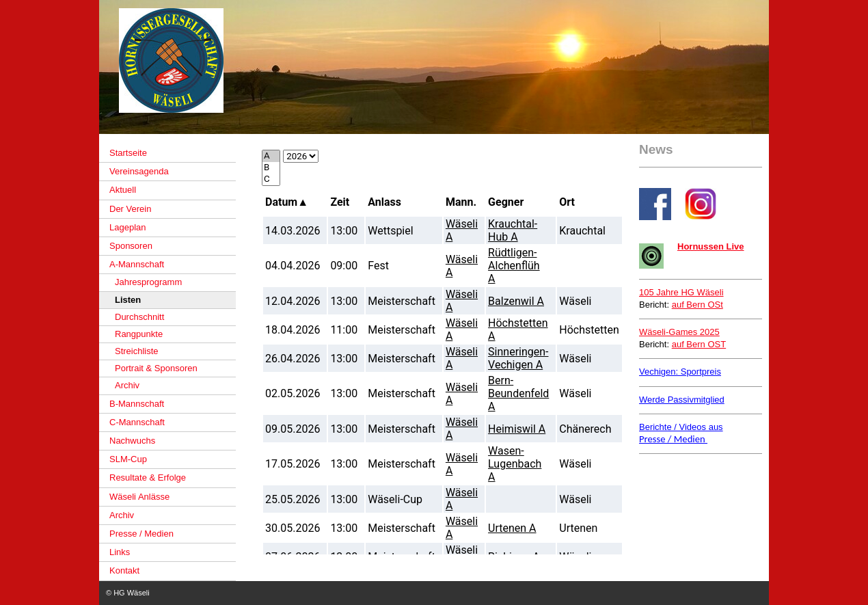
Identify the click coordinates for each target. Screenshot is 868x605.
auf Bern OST (699, 344)
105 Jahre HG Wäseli (681, 292)
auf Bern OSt (697, 305)
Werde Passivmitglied (682, 400)
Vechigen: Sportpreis (680, 372)
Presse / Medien (673, 439)
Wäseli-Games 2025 (679, 332)
